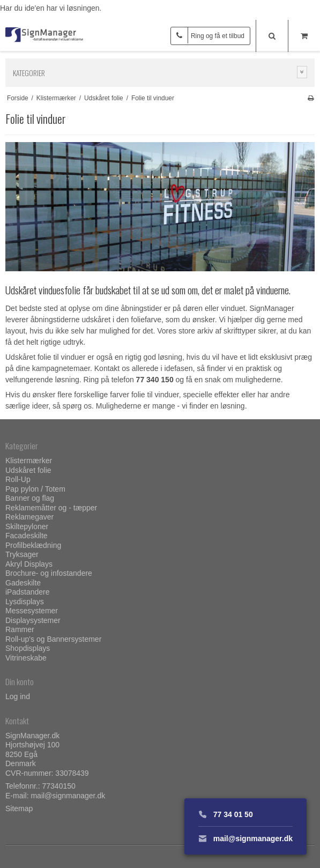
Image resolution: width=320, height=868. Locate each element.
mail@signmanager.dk (68, 796)
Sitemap (19, 808)
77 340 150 (155, 380)
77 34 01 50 (226, 814)
